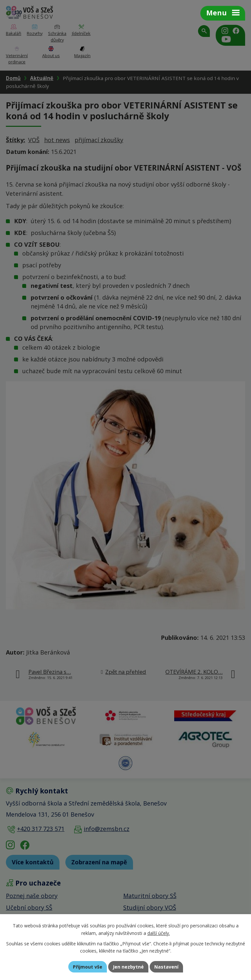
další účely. (159, 933)
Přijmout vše (88, 967)
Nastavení (166, 967)
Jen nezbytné (128, 967)
